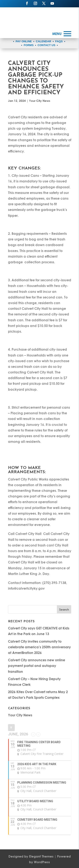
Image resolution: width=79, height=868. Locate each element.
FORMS (29, 45)
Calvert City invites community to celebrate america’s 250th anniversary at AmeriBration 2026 (39, 647)
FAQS (59, 41)
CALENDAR (44, 41)
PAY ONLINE (24, 41)
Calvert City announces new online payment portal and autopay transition (37, 666)
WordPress (42, 862)
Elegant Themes (41, 856)
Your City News (40, 101)
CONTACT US (46, 45)
